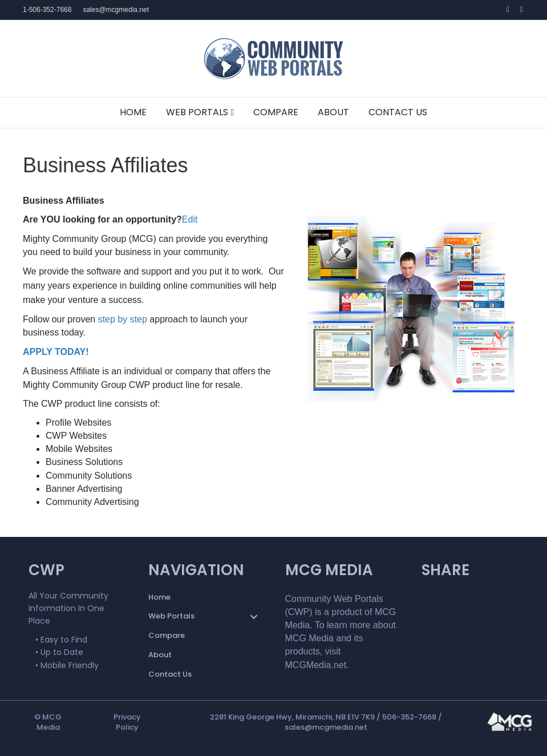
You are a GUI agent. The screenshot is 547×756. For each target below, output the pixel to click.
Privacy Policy (127, 722)
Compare (276, 112)
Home (133, 112)
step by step (124, 319)
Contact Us (398, 112)
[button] (254, 617)
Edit (190, 219)
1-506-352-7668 (47, 10)
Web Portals (197, 112)
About (333, 112)
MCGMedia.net (316, 665)
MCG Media (49, 722)
